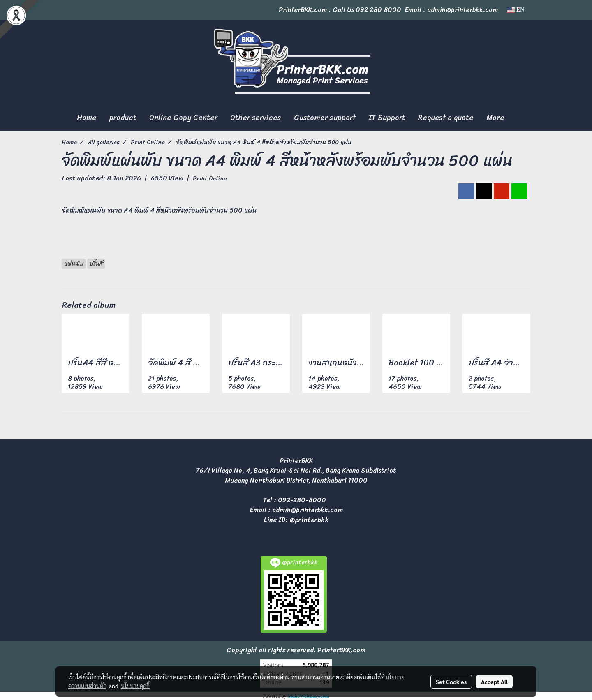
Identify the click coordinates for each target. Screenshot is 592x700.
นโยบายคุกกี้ (135, 686)
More (495, 118)
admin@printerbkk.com (308, 510)
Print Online (210, 179)
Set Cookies (451, 682)
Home (87, 118)
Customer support (325, 118)
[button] (518, 118)
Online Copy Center (183, 118)
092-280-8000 (302, 500)
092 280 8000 (378, 10)
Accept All (494, 682)
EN (516, 10)
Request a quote (446, 118)
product (123, 118)
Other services (256, 118)
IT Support (387, 118)
